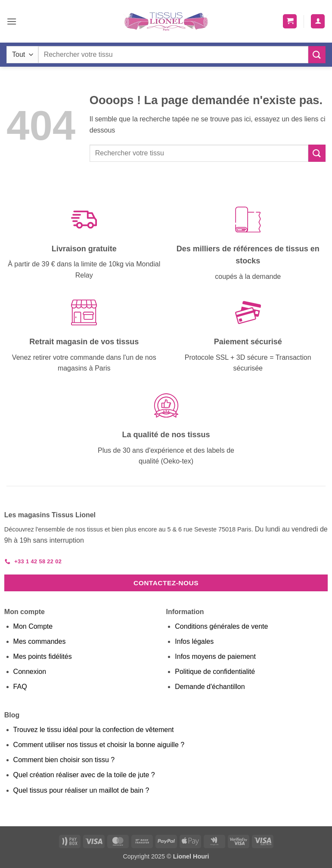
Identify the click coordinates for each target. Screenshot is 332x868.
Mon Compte (33, 626)
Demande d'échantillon (210, 687)
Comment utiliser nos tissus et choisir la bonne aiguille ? (99, 745)
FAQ (20, 687)
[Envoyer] (317, 54)
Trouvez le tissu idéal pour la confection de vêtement (94, 730)
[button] (12, 21)
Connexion (30, 672)
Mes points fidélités (43, 656)
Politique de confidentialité (215, 672)
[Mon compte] (318, 21)
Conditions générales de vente (221, 626)
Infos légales (194, 641)
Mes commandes (40, 641)
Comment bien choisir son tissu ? (64, 760)
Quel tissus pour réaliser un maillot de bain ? (81, 790)
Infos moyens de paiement (215, 656)
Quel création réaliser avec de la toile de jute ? (84, 775)
